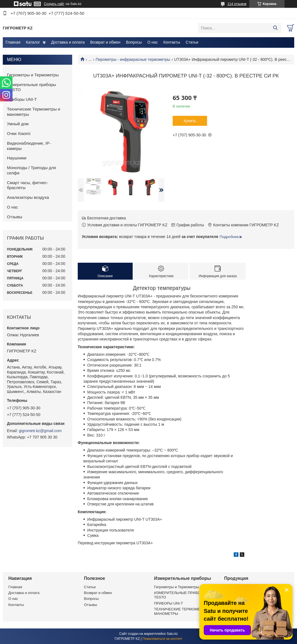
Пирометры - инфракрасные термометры (133, 59)
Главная (13, 42)
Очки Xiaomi (19, 133)
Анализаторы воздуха (28, 197)
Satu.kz (172, 634)
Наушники (17, 158)
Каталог (33, 42)
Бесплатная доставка (106, 218)
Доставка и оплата (68, 42)
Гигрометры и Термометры (33, 75)
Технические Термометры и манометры (34, 112)
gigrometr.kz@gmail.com (40, 431)
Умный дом (18, 124)
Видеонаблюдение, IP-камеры (29, 146)
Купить (190, 121)
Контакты (172, 42)
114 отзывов (237, 4)
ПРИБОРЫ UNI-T (168, 603)
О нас (153, 42)
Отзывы (15, 217)
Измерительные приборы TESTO (32, 87)
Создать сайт (54, 4)
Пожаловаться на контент (163, 639)
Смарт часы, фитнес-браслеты (27, 185)
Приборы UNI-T (22, 99)
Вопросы (134, 42)
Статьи (192, 42)
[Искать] (275, 28)
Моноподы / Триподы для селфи (31, 170)
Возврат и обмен (105, 42)
